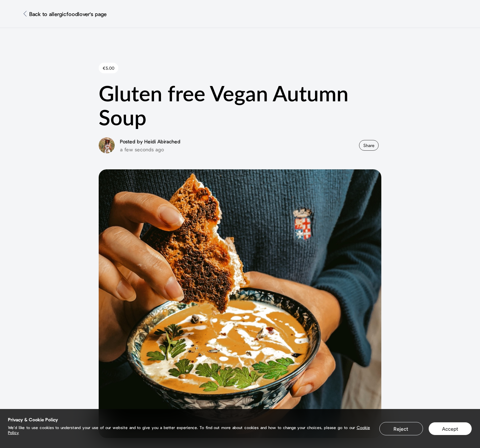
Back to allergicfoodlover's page (68, 14)
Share (369, 145)
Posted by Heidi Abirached (150, 141)
